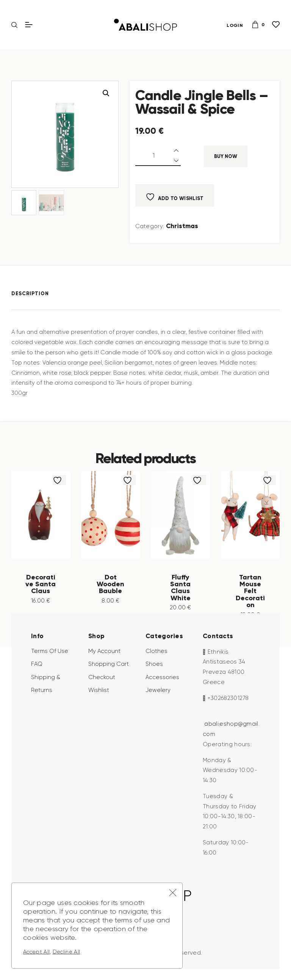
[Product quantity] (158, 156)
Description (30, 294)
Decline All (66, 952)
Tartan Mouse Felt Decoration (250, 591)
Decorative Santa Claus (41, 587)
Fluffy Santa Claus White (181, 587)
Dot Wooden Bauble (110, 584)
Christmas (182, 226)
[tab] (35, 294)
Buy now (226, 156)
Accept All (36, 952)
